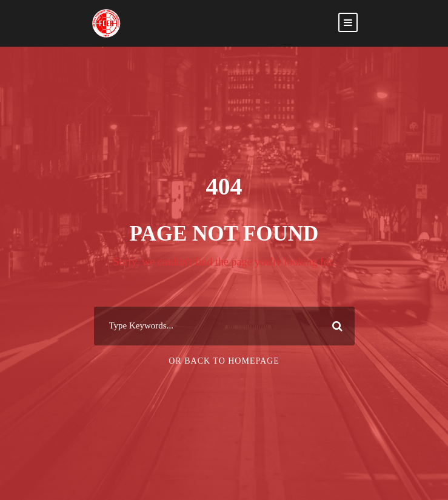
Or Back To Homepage (224, 361)
